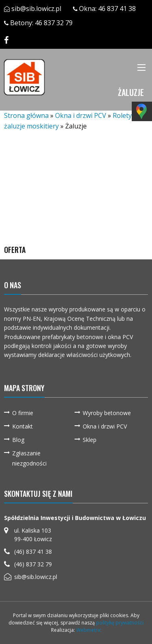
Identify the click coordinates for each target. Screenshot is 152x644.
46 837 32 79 (54, 23)
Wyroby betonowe (107, 413)
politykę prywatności (120, 623)
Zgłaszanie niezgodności (29, 458)
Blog (18, 440)
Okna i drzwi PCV (81, 115)
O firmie (23, 413)
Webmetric (89, 630)
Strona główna (26, 115)
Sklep (90, 440)
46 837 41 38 (117, 9)
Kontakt (22, 426)
